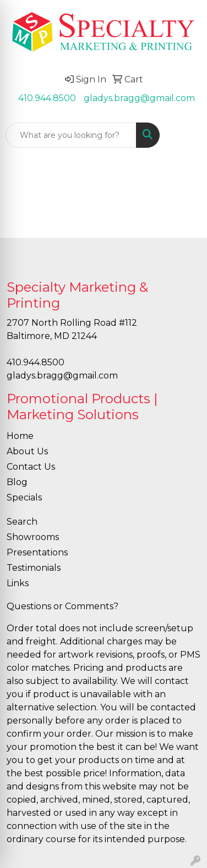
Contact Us (31, 467)
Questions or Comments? (62, 606)
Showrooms (33, 537)
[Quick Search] (71, 135)
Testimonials (34, 568)
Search (22, 522)
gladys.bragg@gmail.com (139, 98)
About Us (27, 451)
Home (20, 436)
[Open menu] (185, 135)
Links (18, 583)
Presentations (37, 552)
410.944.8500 (47, 98)
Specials (24, 497)
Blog (17, 482)
